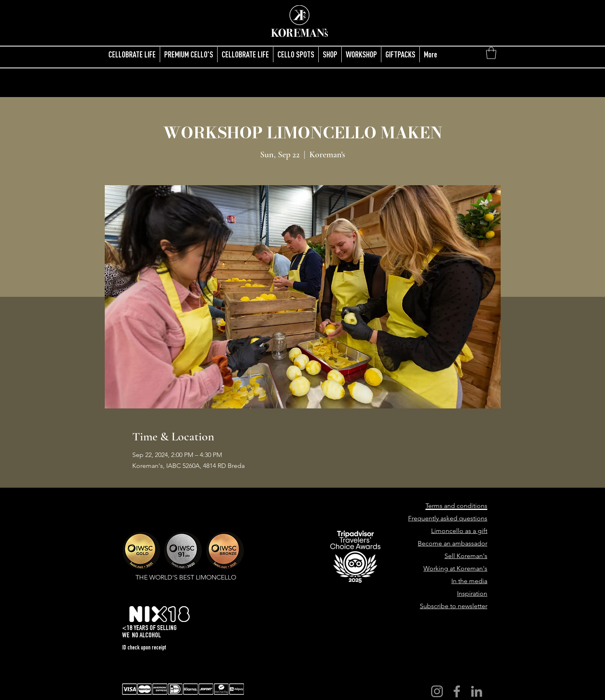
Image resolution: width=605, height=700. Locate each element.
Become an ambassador (453, 543)
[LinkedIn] (477, 691)
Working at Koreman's (455, 568)
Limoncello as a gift (459, 531)
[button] (491, 53)
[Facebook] (457, 691)
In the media (469, 581)
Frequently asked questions (448, 518)
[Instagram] (437, 691)
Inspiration (472, 593)
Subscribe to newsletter (454, 606)
